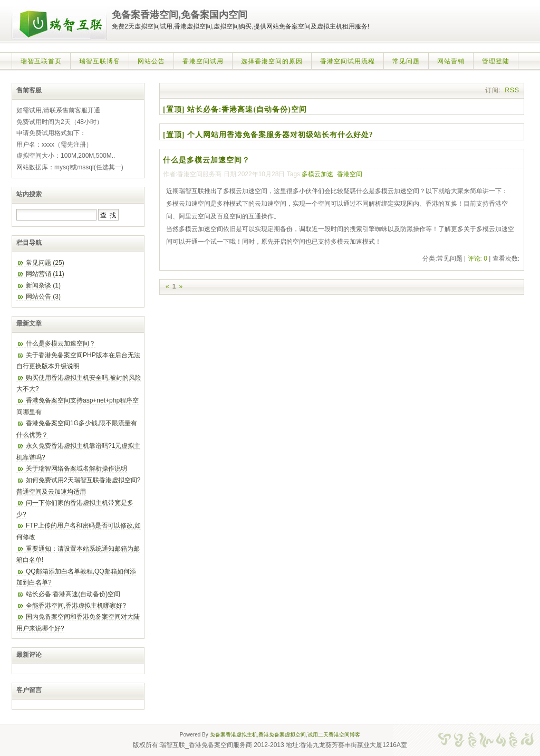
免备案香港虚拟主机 (234, 735)
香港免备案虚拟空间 (282, 735)
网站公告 (151, 61)
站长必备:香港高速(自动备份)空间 (73, 594)
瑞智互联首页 (41, 61)
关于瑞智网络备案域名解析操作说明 (76, 468)
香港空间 (350, 174)
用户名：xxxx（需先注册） (54, 145)
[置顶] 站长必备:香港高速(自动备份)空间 (235, 109)
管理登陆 (496, 61)
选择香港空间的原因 (272, 61)
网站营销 (451, 61)
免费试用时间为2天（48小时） (60, 122)
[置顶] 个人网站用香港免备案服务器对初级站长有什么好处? (268, 135)
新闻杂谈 (43, 285)
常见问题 (406, 61)
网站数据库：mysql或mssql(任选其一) (70, 167)
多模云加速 (317, 174)
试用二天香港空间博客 (334, 735)
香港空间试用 (203, 61)
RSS (512, 90)
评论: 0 (478, 259)
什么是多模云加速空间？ (206, 160)
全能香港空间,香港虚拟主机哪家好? (76, 606)
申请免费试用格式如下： (51, 133)
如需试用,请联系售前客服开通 (58, 110)
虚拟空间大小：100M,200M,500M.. (66, 156)
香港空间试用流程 (348, 61)
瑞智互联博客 (100, 61)
